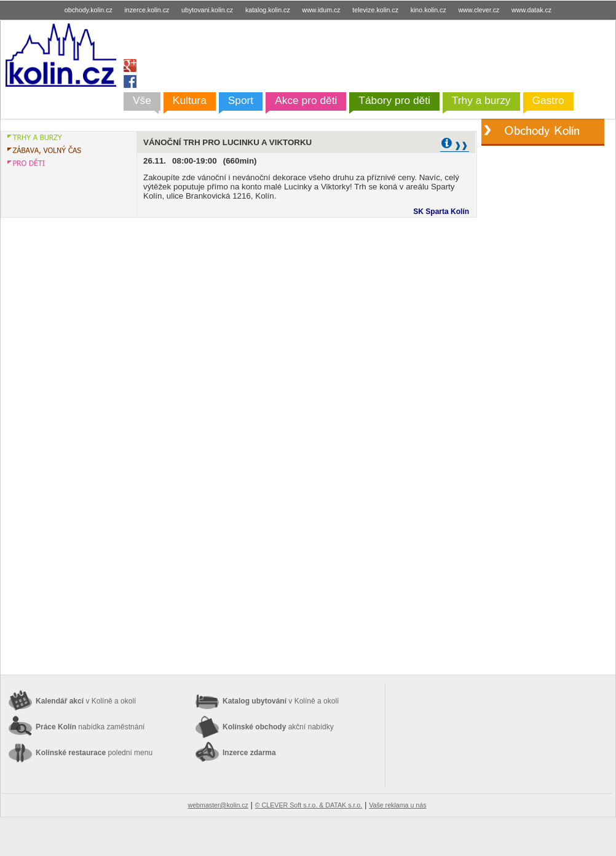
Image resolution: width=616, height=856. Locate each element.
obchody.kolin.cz (89, 10)
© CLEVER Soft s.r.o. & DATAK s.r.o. (309, 805)
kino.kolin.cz (428, 10)
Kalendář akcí (86, 701)
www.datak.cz (531, 10)
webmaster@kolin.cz (218, 805)
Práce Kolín (90, 727)
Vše (142, 100)
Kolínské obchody (278, 727)
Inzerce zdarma (249, 753)
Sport (241, 100)
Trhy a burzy (481, 100)
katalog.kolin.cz (268, 10)
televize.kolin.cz (375, 10)
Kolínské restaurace (94, 753)
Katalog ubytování (281, 701)
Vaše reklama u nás (397, 805)
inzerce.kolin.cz (147, 10)
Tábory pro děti (394, 100)
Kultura (190, 100)
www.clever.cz (479, 10)
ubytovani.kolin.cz (207, 10)
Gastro (548, 100)
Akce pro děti (306, 100)
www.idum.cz (321, 10)
